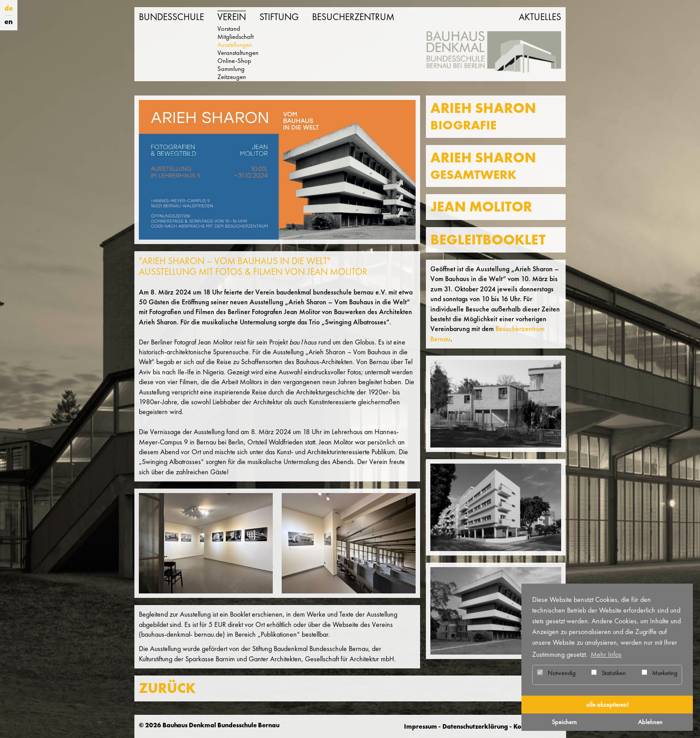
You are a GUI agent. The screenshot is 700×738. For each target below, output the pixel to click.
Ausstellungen (235, 45)
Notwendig (556, 673)
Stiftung (279, 17)
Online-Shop (234, 61)
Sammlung (231, 69)
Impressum (421, 726)
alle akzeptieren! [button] (607, 705)
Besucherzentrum (353, 17)
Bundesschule (171, 17)
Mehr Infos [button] (606, 654)
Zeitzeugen (232, 77)
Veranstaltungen (238, 53)
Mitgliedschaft (235, 37)
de (9, 8)
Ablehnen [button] (650, 722)
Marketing (659, 673)
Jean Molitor (481, 207)
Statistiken (608, 673)
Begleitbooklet (488, 240)
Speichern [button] (564, 722)
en (8, 22)
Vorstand (229, 29)
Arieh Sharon (483, 116)
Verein (232, 17)
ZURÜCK (167, 688)
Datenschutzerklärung (475, 726)
